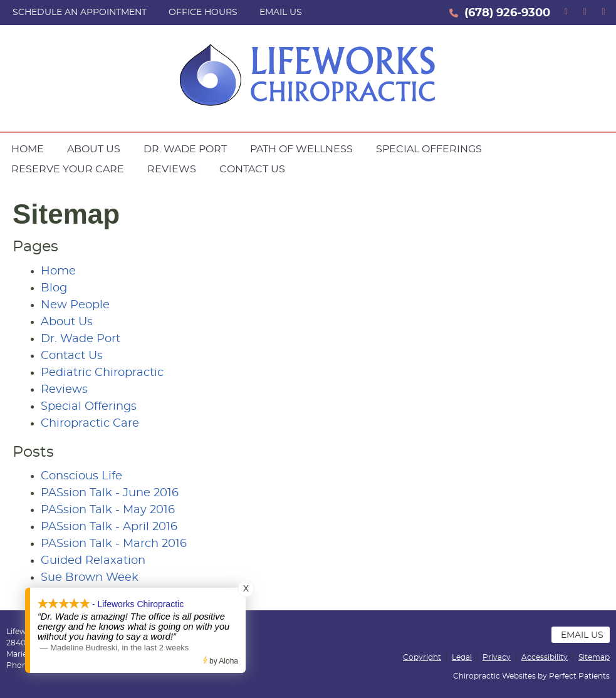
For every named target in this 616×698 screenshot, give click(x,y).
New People (75, 305)
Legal (462, 657)
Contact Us (252, 169)
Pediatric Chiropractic (102, 373)
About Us (94, 149)
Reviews (172, 169)
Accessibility (545, 657)
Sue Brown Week (90, 578)
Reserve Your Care (68, 169)
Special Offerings (429, 149)
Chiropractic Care (90, 424)
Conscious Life (81, 476)
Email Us (281, 13)
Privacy (497, 657)
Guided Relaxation (93, 561)
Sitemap (594, 657)
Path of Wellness (301, 149)
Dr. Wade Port (185, 149)
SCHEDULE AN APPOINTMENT (80, 13)
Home (28, 149)
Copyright (422, 657)
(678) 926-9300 (507, 13)
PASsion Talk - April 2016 (109, 527)
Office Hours (203, 13)
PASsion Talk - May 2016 (108, 510)
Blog (54, 288)
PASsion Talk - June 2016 (110, 493)
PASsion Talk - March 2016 (114, 544)
